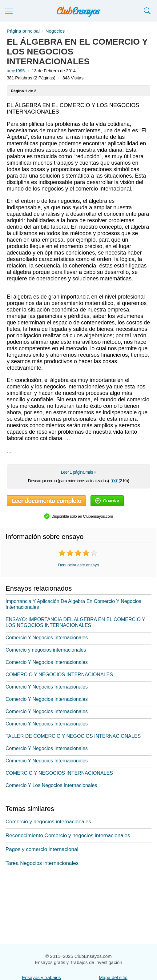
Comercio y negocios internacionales (46, 650)
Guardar (107, 501)
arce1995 (16, 71)
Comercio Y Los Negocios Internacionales (51, 785)
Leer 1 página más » (78, 472)
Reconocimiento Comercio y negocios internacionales (68, 835)
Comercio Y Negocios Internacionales (47, 638)
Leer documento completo (46, 501)
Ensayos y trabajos (41, 977)
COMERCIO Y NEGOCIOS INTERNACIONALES (59, 675)
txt (115, 481)
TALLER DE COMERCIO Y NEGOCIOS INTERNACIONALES (73, 736)
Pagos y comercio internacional (42, 849)
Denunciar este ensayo (79, 565)
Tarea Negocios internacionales (42, 863)
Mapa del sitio (113, 977)
